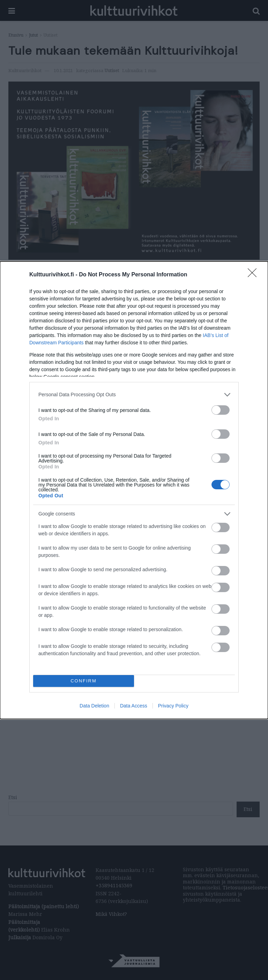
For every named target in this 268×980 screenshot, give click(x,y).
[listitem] (134, 395)
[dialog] (134, 490)
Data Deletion (94, 706)
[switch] (221, 410)
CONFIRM (84, 681)
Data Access (134, 706)
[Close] (254, 275)
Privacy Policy (173, 706)
